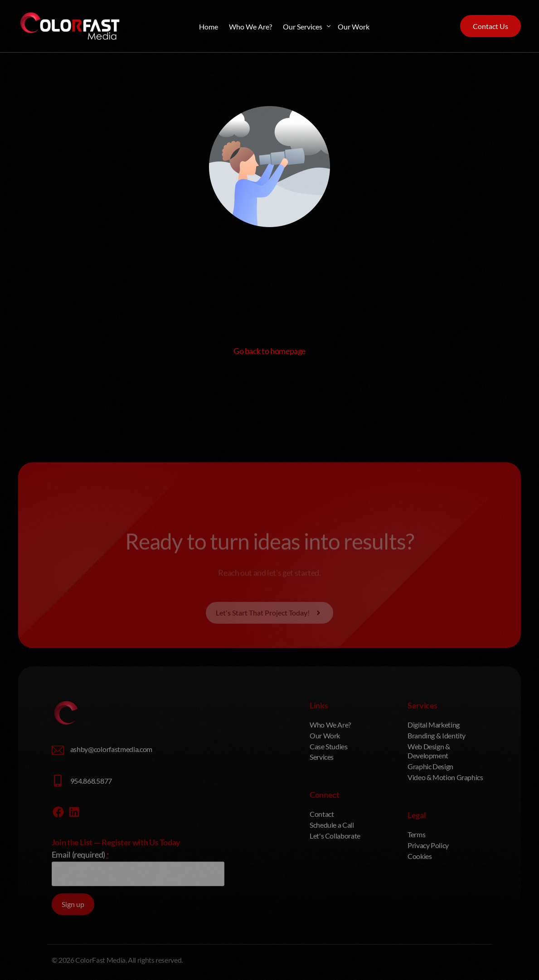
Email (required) (80, 936)
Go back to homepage (269, 351)
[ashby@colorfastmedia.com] (58, 833)
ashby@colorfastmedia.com (111, 832)
